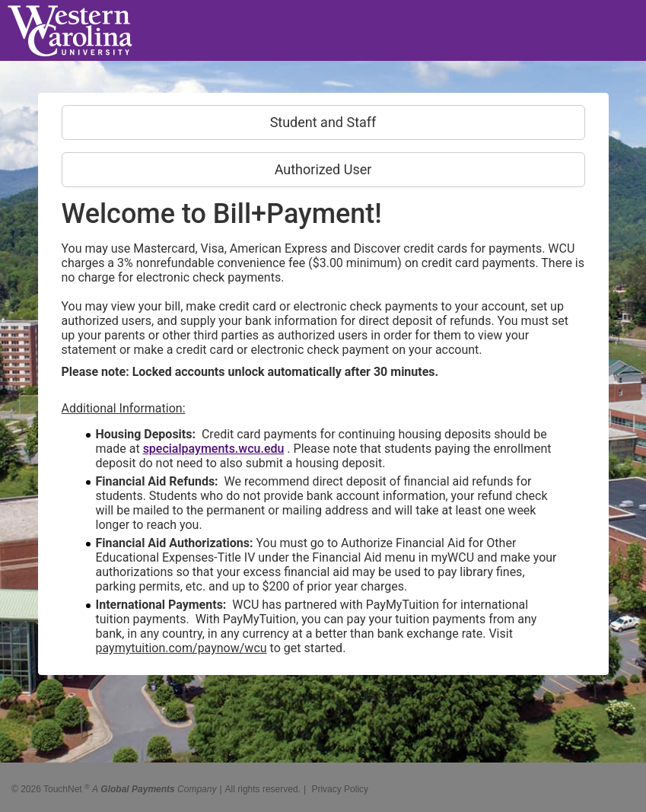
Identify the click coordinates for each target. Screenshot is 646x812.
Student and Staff (323, 122)
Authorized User (323, 169)
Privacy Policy (340, 784)
